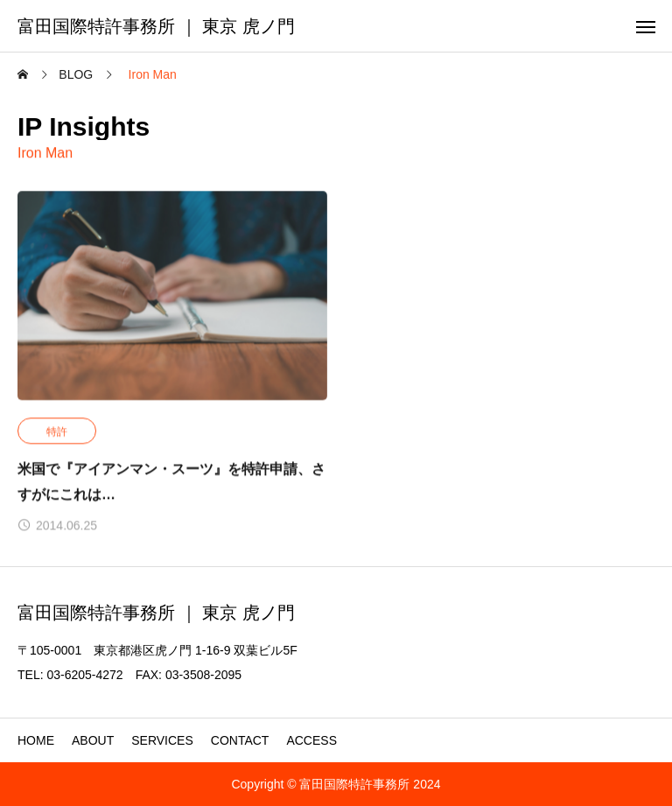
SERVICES (162, 740)
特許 (57, 432)
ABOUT (93, 740)
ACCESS (311, 740)
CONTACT (240, 740)
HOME (36, 740)
